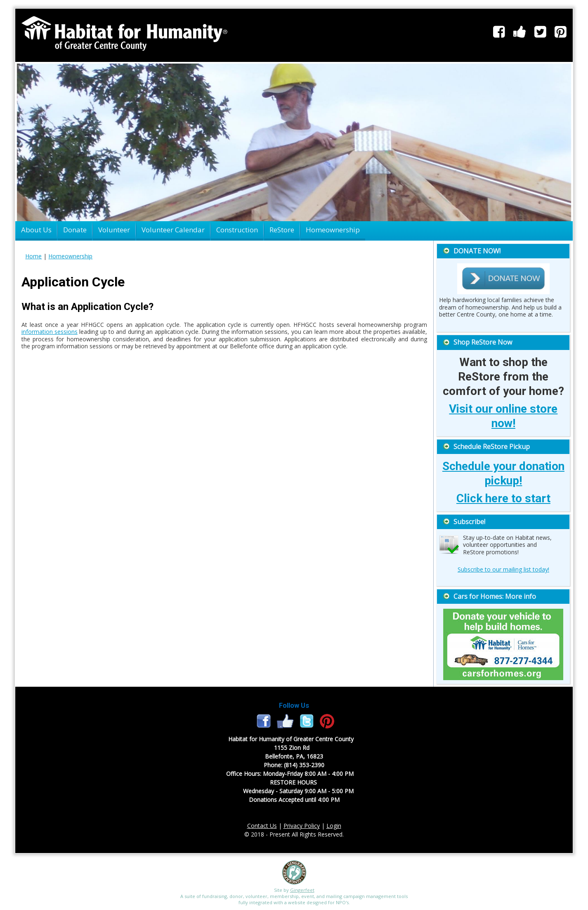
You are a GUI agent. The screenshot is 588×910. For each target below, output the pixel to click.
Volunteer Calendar (173, 230)
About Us (36, 230)
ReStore (282, 230)
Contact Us (262, 826)
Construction (237, 230)
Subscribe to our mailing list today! (503, 569)
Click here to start (503, 498)
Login (334, 826)
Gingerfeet (302, 890)
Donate (75, 230)
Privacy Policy (302, 826)
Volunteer (114, 230)
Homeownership (333, 230)
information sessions (50, 332)
